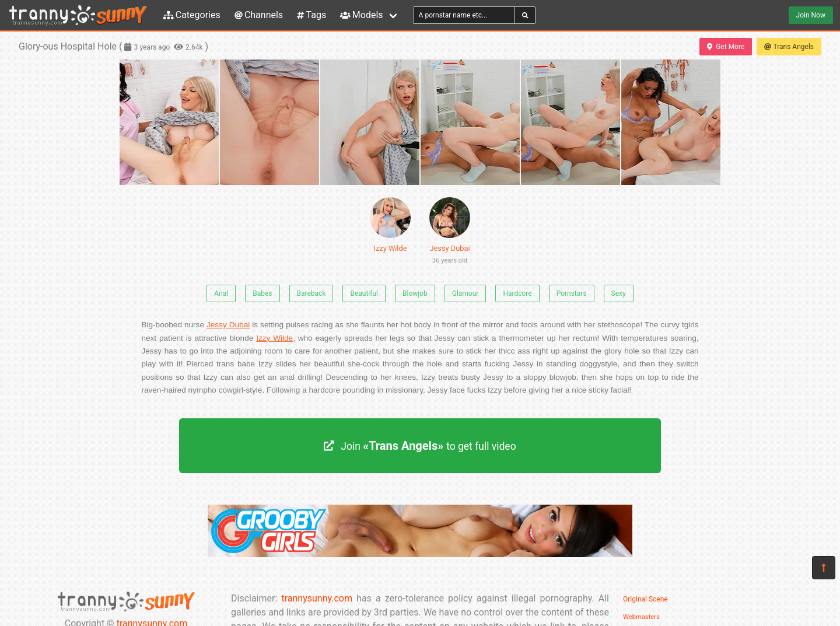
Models (361, 15)
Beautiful (364, 293)
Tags (311, 15)
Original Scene (645, 599)
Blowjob (415, 293)
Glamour (466, 293)
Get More (726, 47)
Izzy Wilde (390, 225)
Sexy (619, 293)
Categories (192, 15)
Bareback (311, 293)
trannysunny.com (317, 598)
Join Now (811, 15)
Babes (262, 293)
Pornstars (572, 293)
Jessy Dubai (450, 233)
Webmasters (641, 617)
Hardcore (517, 293)
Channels (259, 15)
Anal (221, 293)
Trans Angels (789, 47)
